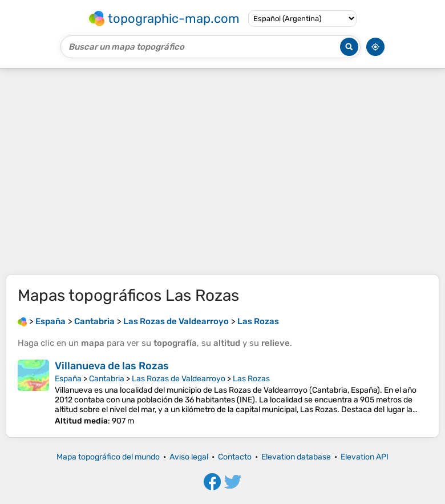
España (68, 379)
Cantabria (107, 379)
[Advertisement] (222, 171)
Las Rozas (251, 379)
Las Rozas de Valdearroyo (179, 379)
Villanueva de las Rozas (112, 366)
